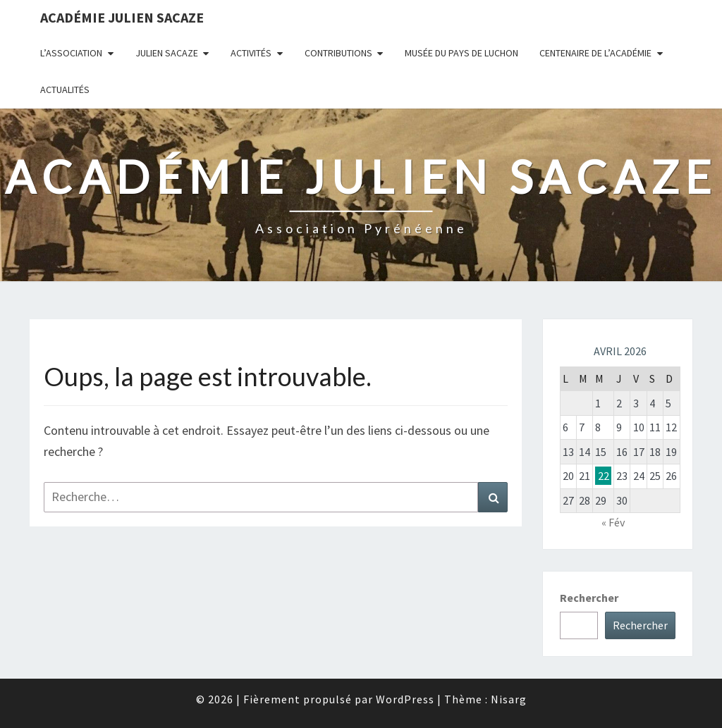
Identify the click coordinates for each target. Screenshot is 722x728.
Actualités (65, 90)
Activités (251, 53)
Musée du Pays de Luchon (461, 53)
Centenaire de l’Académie (595, 53)
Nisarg (509, 699)
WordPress (405, 699)
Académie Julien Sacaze (122, 17)
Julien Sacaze (167, 53)
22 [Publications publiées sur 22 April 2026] (604, 476)
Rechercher (589, 598)
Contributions (338, 53)
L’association (71, 53)
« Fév (613, 522)
